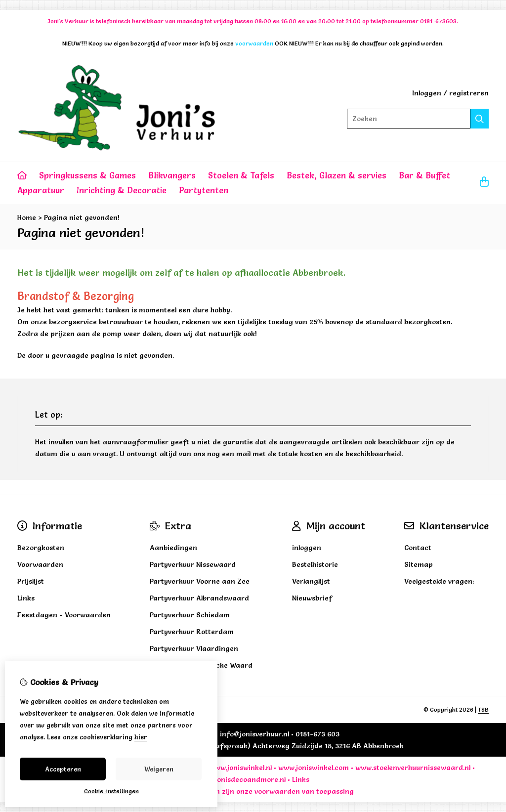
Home (27, 217)
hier (141, 737)
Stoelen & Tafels (241, 175)
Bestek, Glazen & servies (337, 175)
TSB (483, 709)
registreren (469, 93)
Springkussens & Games (87, 175)
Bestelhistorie (315, 564)
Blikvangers (172, 175)
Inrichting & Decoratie (122, 190)
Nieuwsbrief (312, 598)
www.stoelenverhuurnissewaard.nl (413, 768)
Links (301, 779)
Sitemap (419, 564)
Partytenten (204, 190)
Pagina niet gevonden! (82, 217)
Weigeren (159, 769)
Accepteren (63, 769)
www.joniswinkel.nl (241, 768)
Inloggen (427, 93)
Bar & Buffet (424, 175)
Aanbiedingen (173, 548)
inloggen (307, 548)
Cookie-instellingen (111, 791)
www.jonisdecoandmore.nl (241, 779)
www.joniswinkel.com (314, 768)
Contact (418, 548)
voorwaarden (277, 791)
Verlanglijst (311, 581)
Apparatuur (41, 190)
